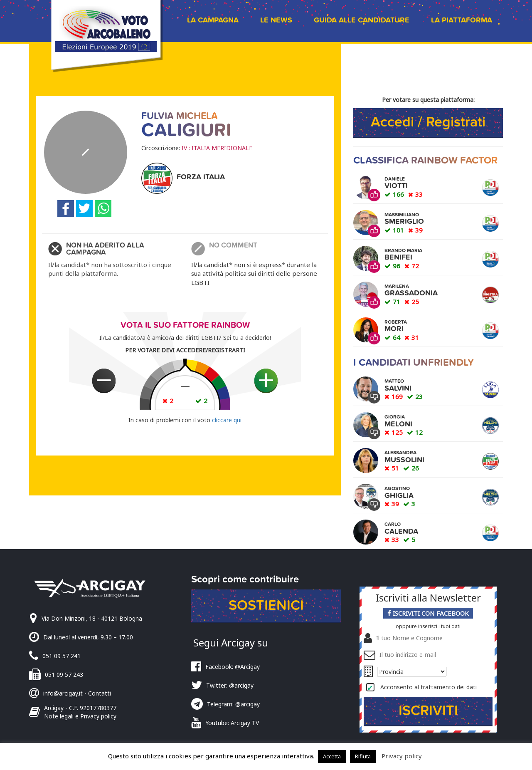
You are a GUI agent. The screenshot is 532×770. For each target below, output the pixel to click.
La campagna (213, 20)
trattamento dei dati (449, 687)
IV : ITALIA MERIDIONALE (217, 148)
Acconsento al (429, 687)
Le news (276, 20)
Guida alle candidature (362, 20)
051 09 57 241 (62, 656)
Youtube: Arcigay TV (232, 723)
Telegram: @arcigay (233, 704)
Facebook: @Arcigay (233, 667)
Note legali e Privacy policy (80, 716)
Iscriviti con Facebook (428, 613)
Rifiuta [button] (363, 756)
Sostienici (266, 605)
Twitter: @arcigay (230, 685)
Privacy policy (402, 756)
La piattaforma (462, 20)
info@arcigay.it (63, 693)
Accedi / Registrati (428, 122)
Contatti (100, 693)
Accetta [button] (332, 756)
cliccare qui (227, 420)
